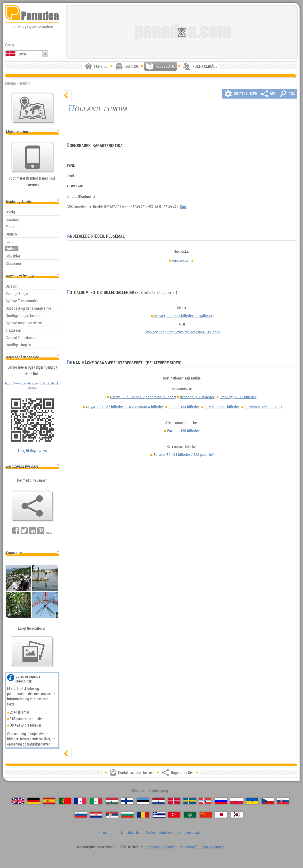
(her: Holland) (182, 332)
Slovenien (263, 407)
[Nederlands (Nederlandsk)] (158, 801)
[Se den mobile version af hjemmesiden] (33, 157)
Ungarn (125, 407)
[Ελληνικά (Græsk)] (159, 815)
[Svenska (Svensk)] (189, 801)
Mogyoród (187, 847)
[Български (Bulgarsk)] (127, 815)
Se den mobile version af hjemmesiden (174, 832)
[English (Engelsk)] (18, 801)
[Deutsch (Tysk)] (33, 801)
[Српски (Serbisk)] (112, 815)
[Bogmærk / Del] (32, 506)
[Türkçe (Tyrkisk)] (174, 815)
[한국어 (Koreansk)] (237, 815)
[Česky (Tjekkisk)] (268, 801)
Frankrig (238, 397)
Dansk (22, 54)
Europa (72, 196)
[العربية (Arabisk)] (190, 815)
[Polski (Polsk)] (236, 801)
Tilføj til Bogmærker (32, 450)
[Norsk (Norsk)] (205, 801)
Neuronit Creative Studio (158, 847)
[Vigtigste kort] (33, 108)
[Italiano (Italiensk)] (96, 801)
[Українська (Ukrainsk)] (252, 801)
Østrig (143, 397)
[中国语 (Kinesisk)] (206, 815)
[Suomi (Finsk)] (127, 801)
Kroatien (198, 397)
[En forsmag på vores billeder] (32, 651)
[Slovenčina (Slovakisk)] (283, 801)
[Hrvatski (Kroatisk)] (96, 815)
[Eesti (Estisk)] (143, 801)
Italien (184, 407)
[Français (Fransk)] (80, 801)
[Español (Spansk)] (49, 801)
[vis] (67, 753)
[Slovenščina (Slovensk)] (81, 815)
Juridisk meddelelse (126, 832)
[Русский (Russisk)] (221, 801)
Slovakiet (222, 407)
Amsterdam (181, 260)
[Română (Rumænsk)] (143, 815)
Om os (102, 832)
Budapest (204, 847)
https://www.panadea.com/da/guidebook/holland (32, 385)
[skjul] (67, 95)
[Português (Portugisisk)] (65, 801)
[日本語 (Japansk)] (221, 815)
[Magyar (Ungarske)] (112, 801)
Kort (183, 207)
